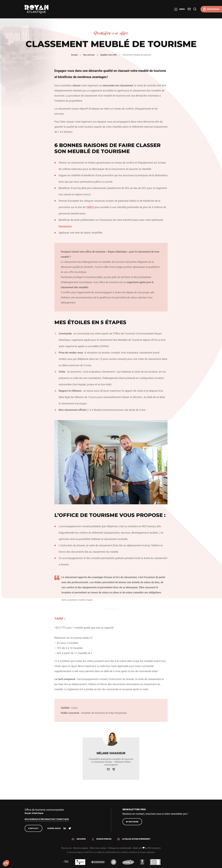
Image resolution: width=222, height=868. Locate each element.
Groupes (81, 839)
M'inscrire (132, 822)
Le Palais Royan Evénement (136, 839)
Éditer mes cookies (98, 848)
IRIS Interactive (154, 848)
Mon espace (213, 9)
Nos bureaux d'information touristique (47, 819)
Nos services (89, 55)
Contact (33, 828)
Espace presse (104, 839)
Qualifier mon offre (108, 55)
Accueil (74, 55)
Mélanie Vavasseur (111, 753)
